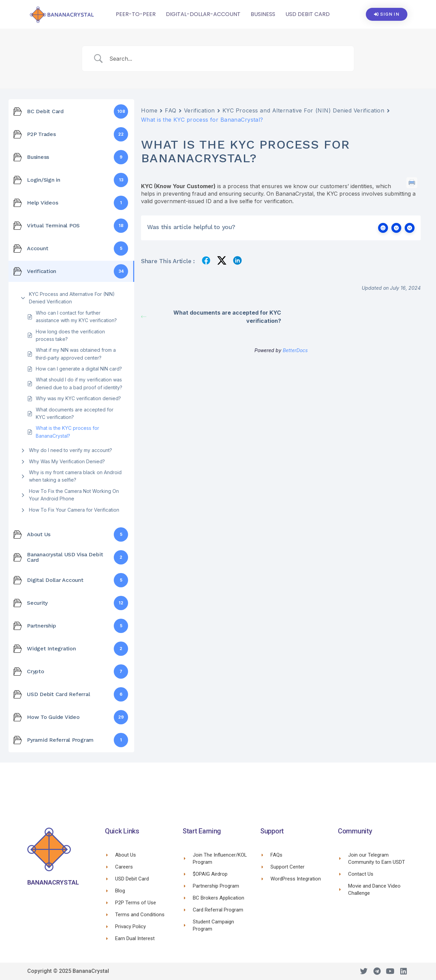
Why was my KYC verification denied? (78, 398)
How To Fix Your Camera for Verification (74, 510)
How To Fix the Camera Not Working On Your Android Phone (74, 495)
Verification (199, 110)
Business (263, 14)
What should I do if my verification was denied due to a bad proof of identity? (79, 383)
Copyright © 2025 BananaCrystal (68, 971)
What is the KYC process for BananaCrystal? (67, 432)
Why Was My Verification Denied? (67, 461)
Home (149, 110)
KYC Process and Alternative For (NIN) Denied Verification (72, 298)
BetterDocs (295, 350)
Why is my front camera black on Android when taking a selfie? (75, 476)
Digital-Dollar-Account (203, 14)
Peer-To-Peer (136, 14)
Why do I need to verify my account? (71, 450)
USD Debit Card (308, 14)
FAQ (171, 110)
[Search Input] (227, 59)
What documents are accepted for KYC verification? (75, 413)
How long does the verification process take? (70, 335)
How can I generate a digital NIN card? (79, 369)
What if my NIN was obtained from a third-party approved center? (76, 354)
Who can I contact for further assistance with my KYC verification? (76, 316)
